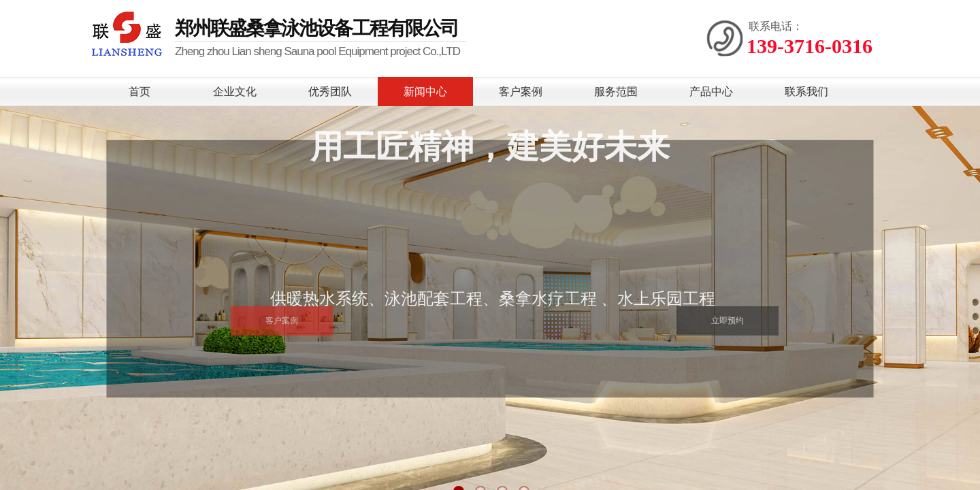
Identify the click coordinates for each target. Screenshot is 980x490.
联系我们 (806, 92)
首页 (140, 92)
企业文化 (235, 92)
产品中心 (711, 92)
